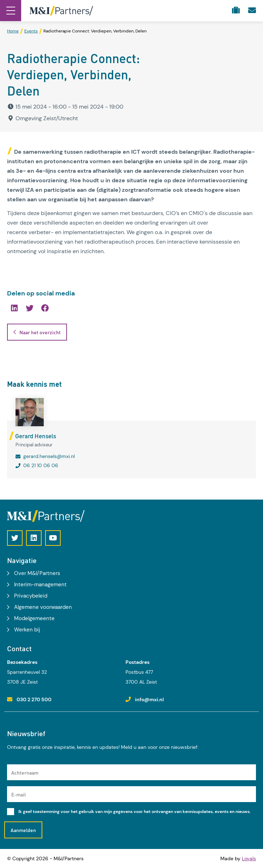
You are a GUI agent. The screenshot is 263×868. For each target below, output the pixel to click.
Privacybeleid (31, 596)
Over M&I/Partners (37, 573)
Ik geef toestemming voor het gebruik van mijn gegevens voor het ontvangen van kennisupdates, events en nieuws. (134, 812)
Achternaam (25, 772)
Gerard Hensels (36, 436)
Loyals (249, 858)
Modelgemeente (34, 618)
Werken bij (27, 630)
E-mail (19, 794)
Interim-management (40, 585)
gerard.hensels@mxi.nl (49, 456)
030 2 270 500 (34, 699)
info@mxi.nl (149, 699)
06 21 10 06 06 (41, 465)
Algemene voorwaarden (43, 607)
